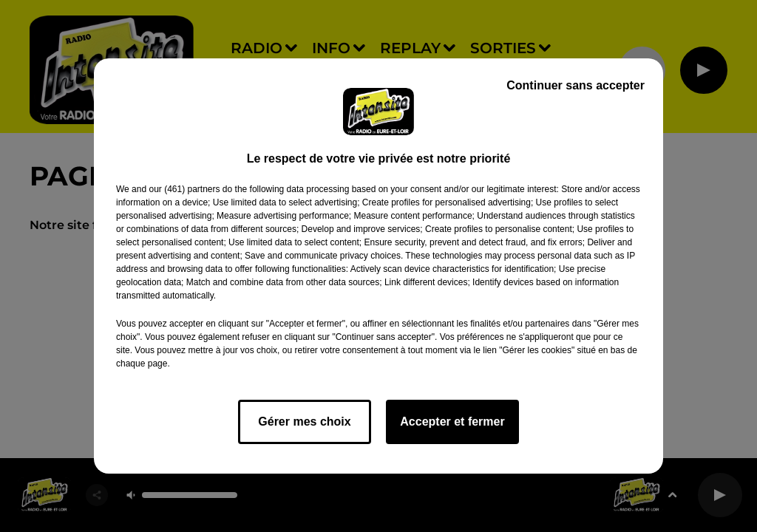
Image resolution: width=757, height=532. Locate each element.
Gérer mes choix (304, 422)
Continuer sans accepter (576, 85)
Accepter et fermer (452, 422)
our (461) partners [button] (184, 189)
